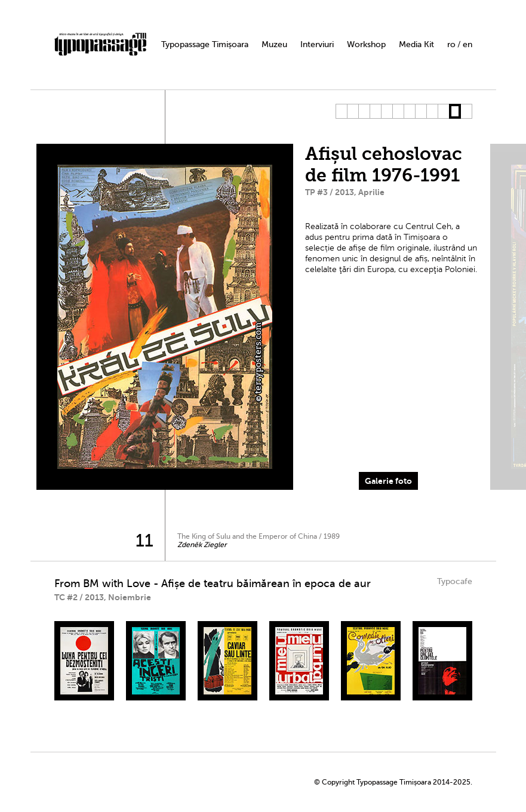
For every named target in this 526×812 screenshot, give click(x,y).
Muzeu (274, 44)
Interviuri (317, 44)
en (467, 44)
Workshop (366, 44)
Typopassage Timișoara (205, 44)
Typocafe (455, 581)
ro (451, 44)
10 (443, 111)
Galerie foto (388, 481)
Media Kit (416, 44)
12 (466, 111)
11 (455, 111)
